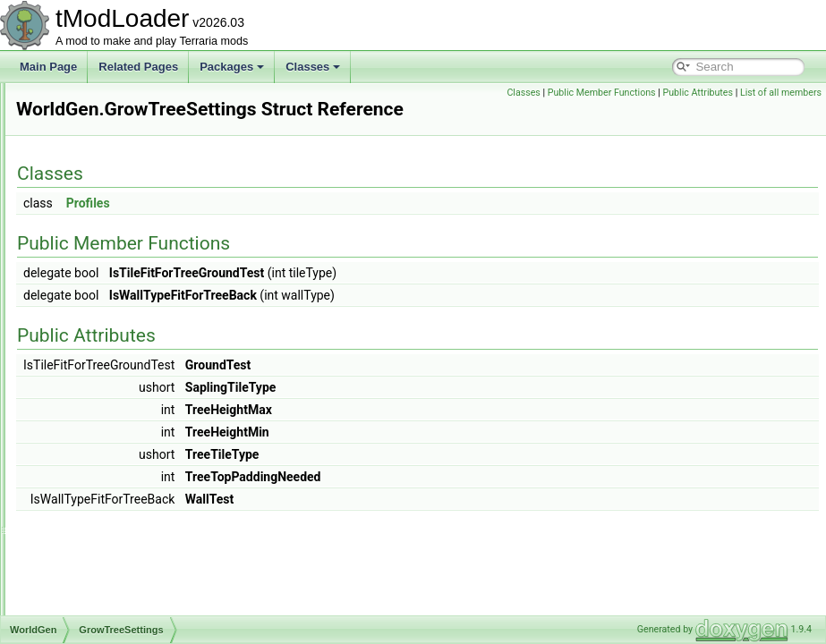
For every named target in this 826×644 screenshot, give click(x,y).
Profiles (312, 228)
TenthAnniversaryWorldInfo (138, 436)
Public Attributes (782, 93)
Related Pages (138, 67)
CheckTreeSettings (119, 338)
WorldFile (81, 279)
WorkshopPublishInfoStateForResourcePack (165, 181)
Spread (91, 417)
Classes (313, 67)
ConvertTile (101, 574)
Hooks (89, 377)
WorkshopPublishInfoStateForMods (144, 161)
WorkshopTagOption (108, 259)
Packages (232, 67)
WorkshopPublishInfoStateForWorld (144, 200)
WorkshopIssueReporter (117, 102)
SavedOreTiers (109, 397)
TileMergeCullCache (122, 456)
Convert (92, 535)
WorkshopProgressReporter (126, 141)
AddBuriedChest (112, 496)
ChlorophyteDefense (122, 515)
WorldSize (98, 476)
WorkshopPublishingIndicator (128, 220)
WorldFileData (93, 299)
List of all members (781, 112)
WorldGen (83, 318)
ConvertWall (102, 614)
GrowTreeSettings (116, 358)
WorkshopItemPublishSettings (131, 122)
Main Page (48, 67)
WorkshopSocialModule (115, 240)
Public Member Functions (686, 93)
